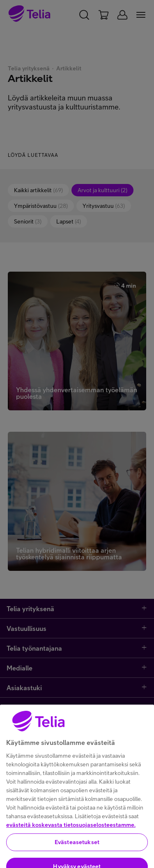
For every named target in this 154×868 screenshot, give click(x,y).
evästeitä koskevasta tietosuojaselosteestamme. (71, 852)
